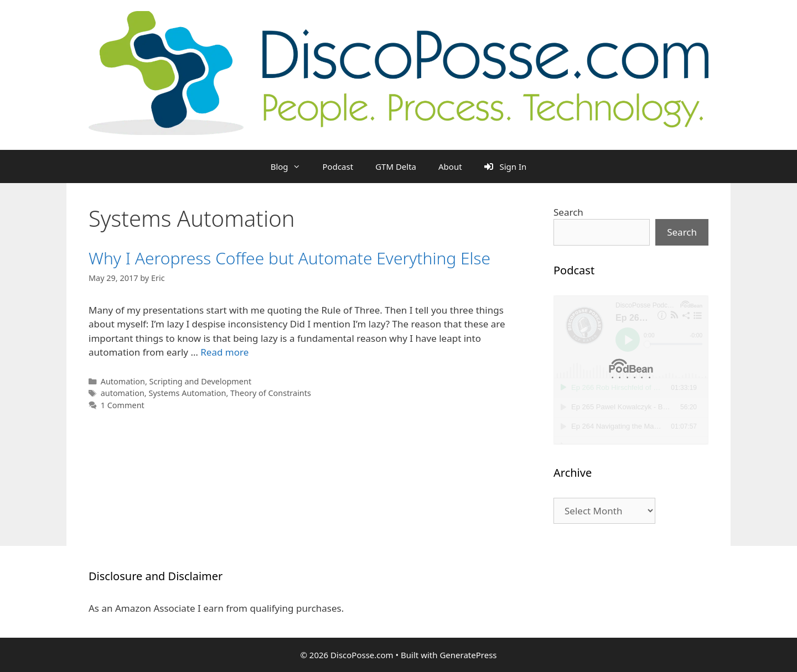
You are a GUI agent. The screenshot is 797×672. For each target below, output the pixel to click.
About (450, 166)
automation (123, 393)
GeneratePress (468, 655)
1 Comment (123, 405)
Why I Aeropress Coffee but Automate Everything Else (289, 258)
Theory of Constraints (271, 393)
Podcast (338, 166)
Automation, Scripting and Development (176, 381)
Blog (291, 166)
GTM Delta (396, 166)
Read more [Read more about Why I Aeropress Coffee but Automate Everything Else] (224, 352)
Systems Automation (187, 393)
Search (568, 212)
